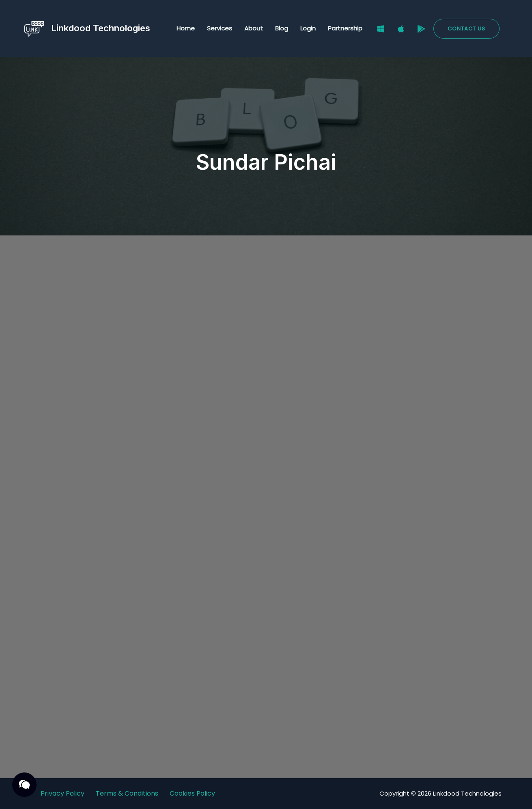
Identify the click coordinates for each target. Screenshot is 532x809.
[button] (466, 29)
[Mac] (401, 29)
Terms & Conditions (127, 793)
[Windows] (381, 29)
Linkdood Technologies (101, 28)
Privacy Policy (62, 793)
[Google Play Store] (421, 29)
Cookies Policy (192, 793)
